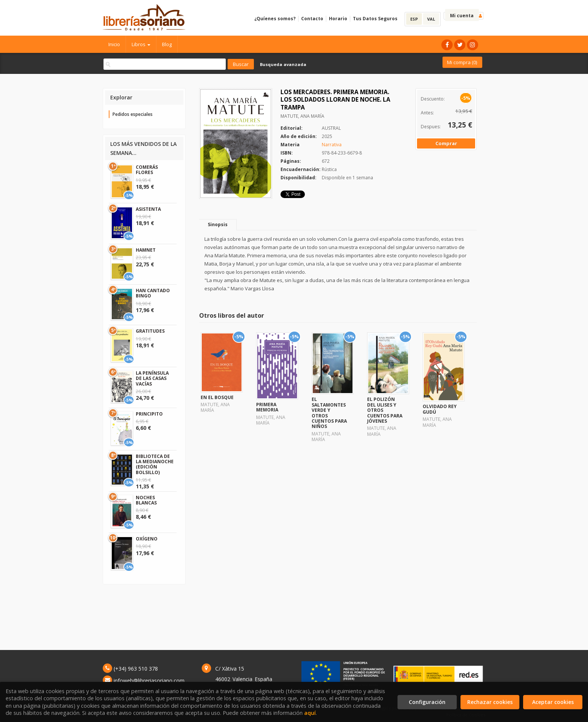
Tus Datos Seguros (375, 19)
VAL (431, 19)
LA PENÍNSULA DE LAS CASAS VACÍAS (152, 378)
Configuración (427, 702)
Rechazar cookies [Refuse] (490, 702)
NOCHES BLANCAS (146, 500)
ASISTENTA (148, 209)
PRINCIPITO (149, 414)
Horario (338, 19)
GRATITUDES (150, 331)
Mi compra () (462, 62)
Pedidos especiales (133, 114)
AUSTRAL (331, 128)
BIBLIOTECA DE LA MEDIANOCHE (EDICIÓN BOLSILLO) (155, 464)
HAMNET (146, 250)
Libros (141, 44)
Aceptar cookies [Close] (553, 702)
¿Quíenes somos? (275, 19)
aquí (310, 713)
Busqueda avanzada (283, 64)
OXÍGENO (147, 539)
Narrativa (332, 145)
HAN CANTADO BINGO (153, 293)
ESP (414, 19)
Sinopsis (218, 224)
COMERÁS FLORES (147, 170)
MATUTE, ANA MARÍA (302, 116)
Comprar (446, 143)
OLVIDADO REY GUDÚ (440, 409)
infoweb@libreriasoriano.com (149, 681)
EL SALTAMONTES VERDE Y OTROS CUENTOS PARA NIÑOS (329, 413)
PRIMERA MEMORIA (267, 407)
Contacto (312, 19)
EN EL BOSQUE (217, 397)
